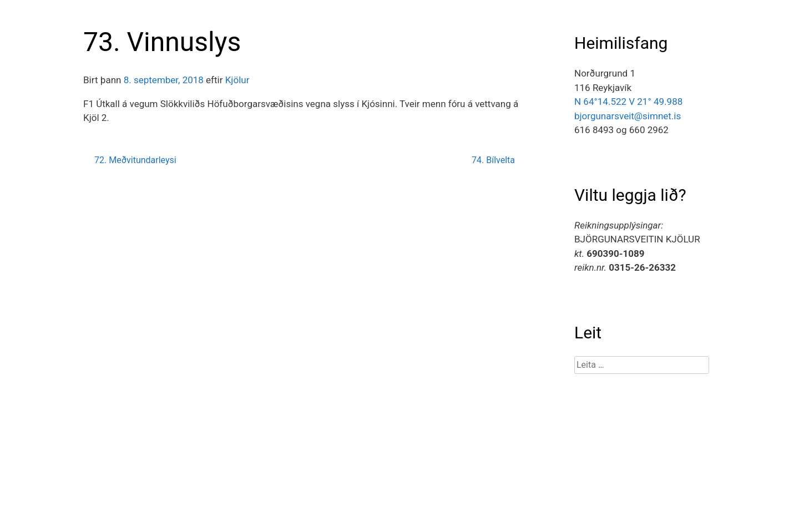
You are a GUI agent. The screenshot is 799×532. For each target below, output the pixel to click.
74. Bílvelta (493, 160)
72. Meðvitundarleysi (135, 160)
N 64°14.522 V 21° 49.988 (628, 102)
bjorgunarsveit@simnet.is (628, 116)
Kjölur (237, 80)
